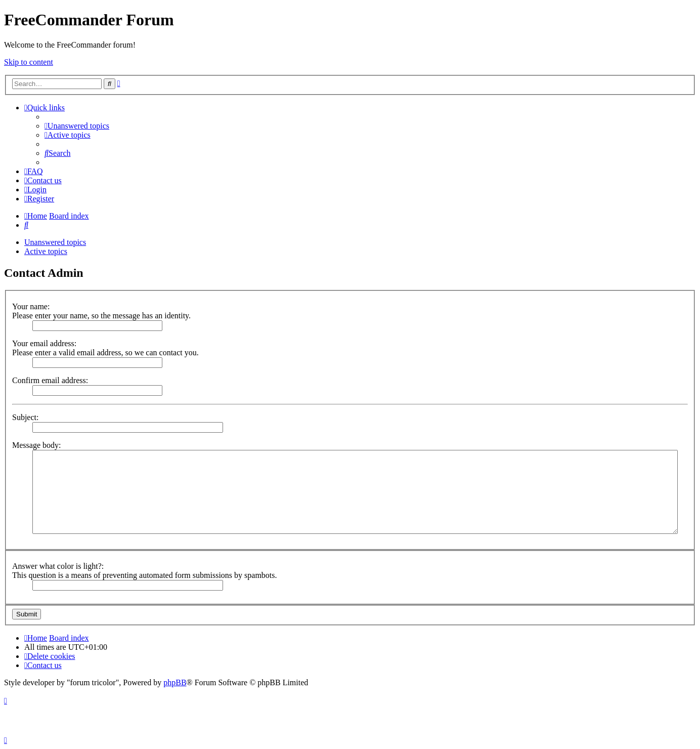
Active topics (46, 251)
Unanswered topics (55, 242)
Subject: (25, 417)
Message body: (36, 445)
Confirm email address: (50, 380)
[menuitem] (77, 126)
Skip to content (29, 62)
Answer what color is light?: (58, 566)
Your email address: (44, 343)
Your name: (31, 306)
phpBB (175, 682)
